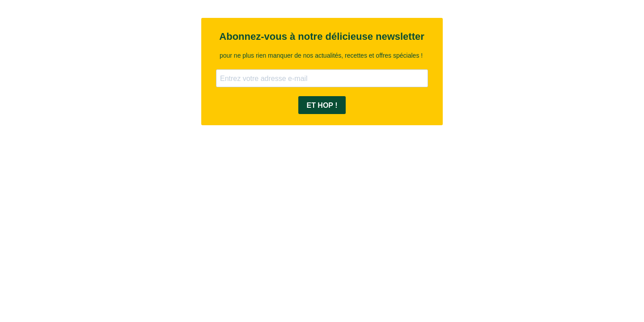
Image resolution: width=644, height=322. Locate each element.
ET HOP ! (322, 105)
